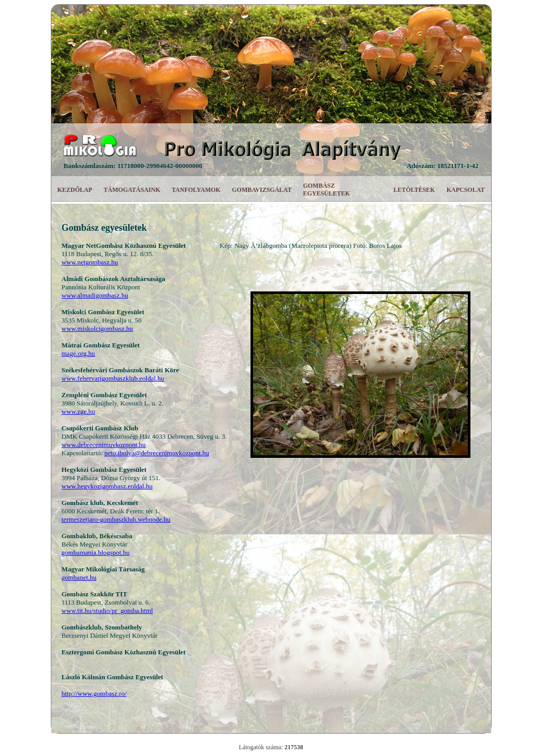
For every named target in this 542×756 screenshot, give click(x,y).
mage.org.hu (79, 353)
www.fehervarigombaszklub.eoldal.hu (113, 378)
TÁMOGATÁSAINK (132, 190)
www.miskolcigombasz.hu (98, 328)
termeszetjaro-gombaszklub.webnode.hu (116, 519)
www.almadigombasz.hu (95, 295)
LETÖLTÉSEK (414, 190)
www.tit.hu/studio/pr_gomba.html (107, 611)
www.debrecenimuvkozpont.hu (104, 445)
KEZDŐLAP (75, 190)
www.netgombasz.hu (90, 262)
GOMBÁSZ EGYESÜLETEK (326, 190)
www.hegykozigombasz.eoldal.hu (107, 486)
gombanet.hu (79, 577)
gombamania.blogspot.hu (96, 552)
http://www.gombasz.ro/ (94, 694)
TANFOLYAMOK (196, 190)
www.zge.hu (79, 411)
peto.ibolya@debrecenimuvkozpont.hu (157, 453)
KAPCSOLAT (466, 190)
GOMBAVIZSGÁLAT (262, 190)
